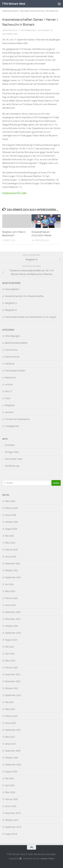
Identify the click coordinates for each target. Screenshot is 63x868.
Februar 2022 (11, 716)
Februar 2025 (11, 550)
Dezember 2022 (13, 674)
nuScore (9, 384)
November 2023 (13, 619)
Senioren (9, 412)
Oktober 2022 (12, 688)
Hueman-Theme (47, 859)
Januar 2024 (11, 605)
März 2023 (10, 661)
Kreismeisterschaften (32, 11)
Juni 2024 (9, 584)
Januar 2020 (11, 806)
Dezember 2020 (13, 751)
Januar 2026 (11, 515)
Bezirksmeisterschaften (16, 343)
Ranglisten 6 (11, 310)
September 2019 (13, 827)
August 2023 (11, 640)
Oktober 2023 (12, 626)
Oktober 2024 (12, 570)
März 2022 (10, 709)
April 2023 (10, 654)
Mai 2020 (9, 778)
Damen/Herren (10, 11)
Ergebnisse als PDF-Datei (14, 193)
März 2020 (10, 792)
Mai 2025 (9, 536)
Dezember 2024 (13, 564)
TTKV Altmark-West (14, 4)
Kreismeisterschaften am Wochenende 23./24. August (31, 317)
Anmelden (10, 445)
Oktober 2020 (12, 758)
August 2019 (11, 834)
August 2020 (11, 772)
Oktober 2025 (12, 522)
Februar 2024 (11, 598)
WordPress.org (12, 466)
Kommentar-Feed (14, 459)
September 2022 (13, 695)
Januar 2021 (11, 744)
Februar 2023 (11, 668)
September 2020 (13, 765)
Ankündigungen (12, 336)
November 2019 (13, 813)
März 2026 (10, 501)
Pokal (8, 398)
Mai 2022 (9, 702)
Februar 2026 (11, 508)
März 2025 (10, 543)
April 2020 (10, 785)
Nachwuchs (52, 11)
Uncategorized (12, 426)
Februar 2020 (11, 799)
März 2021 (10, 737)
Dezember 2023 (13, 612)
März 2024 (10, 591)
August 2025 (11, 529)
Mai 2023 (9, 647)
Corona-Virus (11, 350)
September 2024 (13, 577)
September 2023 (13, 633)
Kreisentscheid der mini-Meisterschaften (24, 296)
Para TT (9, 391)
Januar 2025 (11, 557)
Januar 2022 (11, 723)
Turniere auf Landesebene (17, 419)
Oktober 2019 (12, 820)
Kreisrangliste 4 (12, 289)
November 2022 (13, 681)
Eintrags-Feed (12, 452)
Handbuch (10, 364)
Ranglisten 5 (11, 303)
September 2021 (13, 730)
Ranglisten (10, 405)
